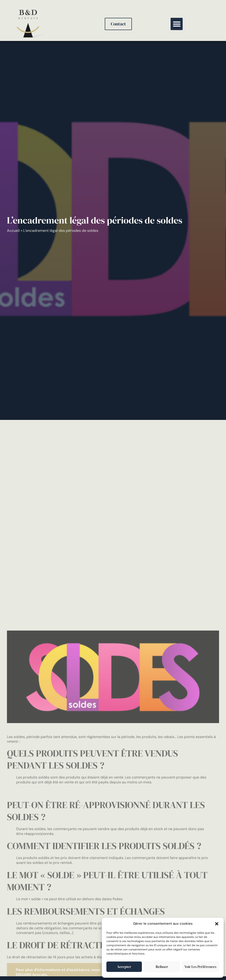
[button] (217, 924)
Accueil (13, 231)
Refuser (162, 967)
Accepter (124, 967)
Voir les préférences (201, 967)
